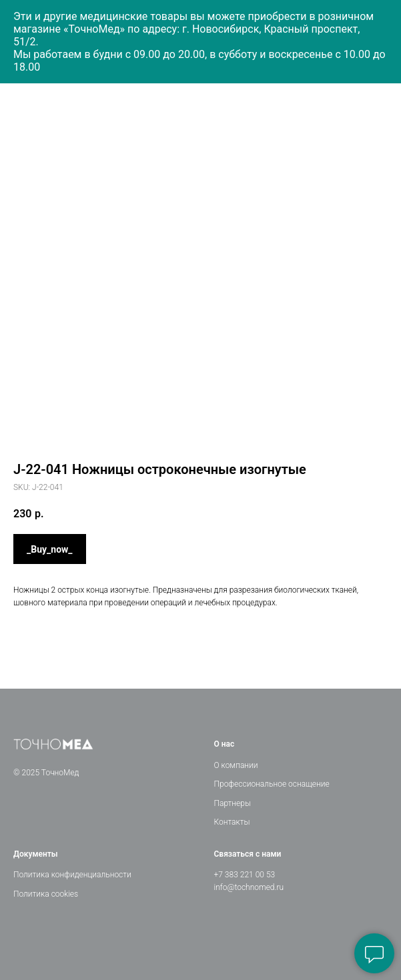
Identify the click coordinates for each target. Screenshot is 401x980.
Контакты (232, 822)
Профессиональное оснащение (272, 784)
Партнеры (233, 803)
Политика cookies (46, 894)
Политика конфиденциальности (72, 875)
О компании (236, 765)
